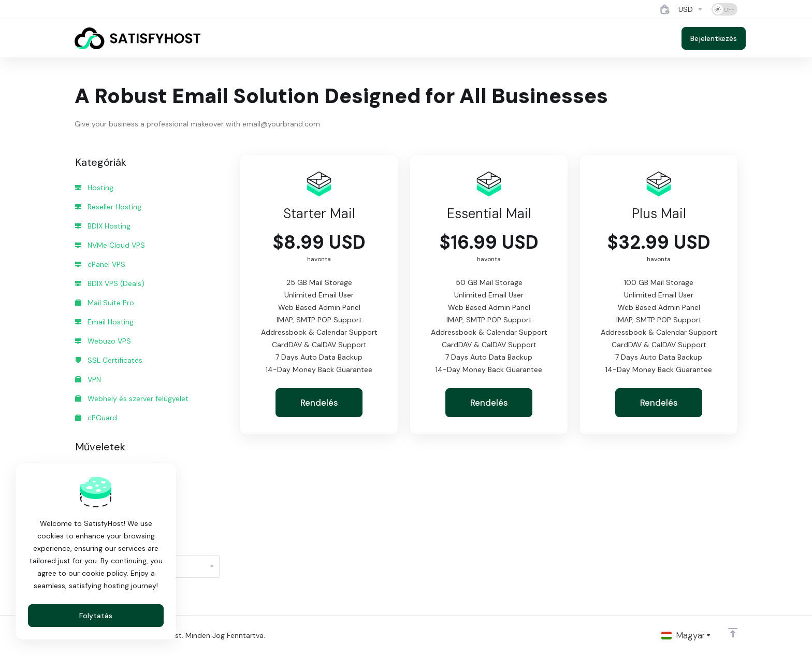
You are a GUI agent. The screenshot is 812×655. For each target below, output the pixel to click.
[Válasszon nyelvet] (686, 635)
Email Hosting (104, 322)
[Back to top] (733, 633)
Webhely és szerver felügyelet (132, 398)
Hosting (94, 188)
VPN (88, 379)
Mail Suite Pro (105, 303)
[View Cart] (665, 9)
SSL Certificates (109, 360)
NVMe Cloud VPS (110, 245)
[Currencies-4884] (691, 9)
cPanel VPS (100, 264)
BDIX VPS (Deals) (110, 283)
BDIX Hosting (103, 226)
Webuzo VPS (103, 341)
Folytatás (96, 616)
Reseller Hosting (108, 207)
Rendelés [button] (319, 403)
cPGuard (96, 418)
